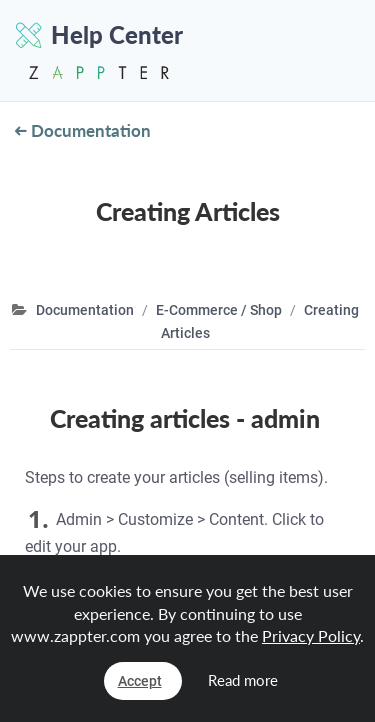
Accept (140, 681)
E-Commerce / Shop (219, 310)
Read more (243, 680)
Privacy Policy (311, 635)
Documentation (83, 130)
